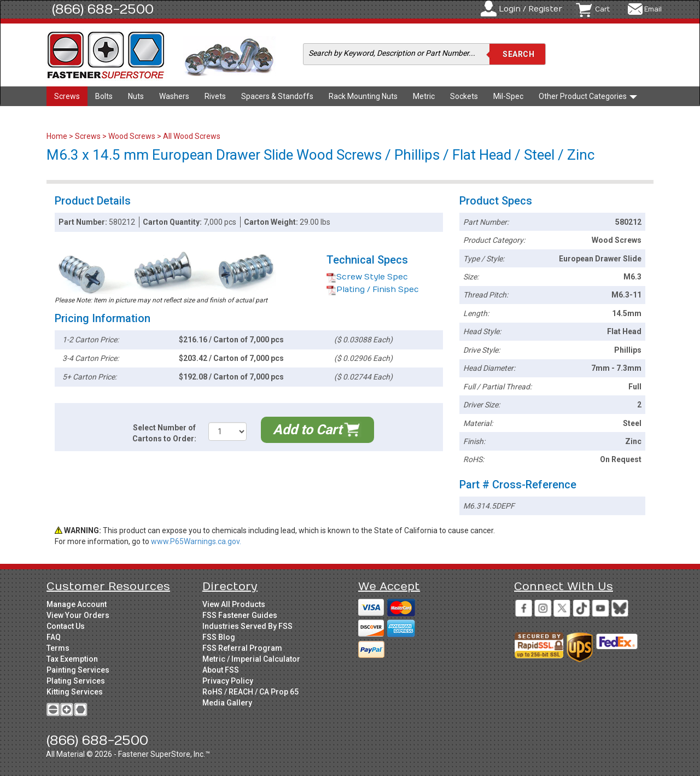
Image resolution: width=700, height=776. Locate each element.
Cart (602, 9)
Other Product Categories (588, 96)
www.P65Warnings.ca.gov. (196, 541)
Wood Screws (132, 136)
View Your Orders (78, 615)
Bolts (104, 96)
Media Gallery (227, 703)
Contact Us (66, 626)
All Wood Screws (192, 136)
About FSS (221, 670)
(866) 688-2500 (103, 9)
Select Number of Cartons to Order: (164, 433)
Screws (67, 96)
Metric (424, 96)
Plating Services (76, 681)
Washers (174, 96)
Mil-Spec (508, 96)
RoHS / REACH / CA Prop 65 (250, 692)
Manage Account (77, 604)
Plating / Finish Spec (373, 290)
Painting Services (78, 670)
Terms (58, 648)
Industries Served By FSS (247, 626)
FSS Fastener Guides (240, 615)
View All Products (234, 604)
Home (58, 136)
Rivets (215, 96)
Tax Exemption (72, 659)
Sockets (464, 96)
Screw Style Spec (367, 277)
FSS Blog (219, 637)
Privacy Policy (228, 681)
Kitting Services (75, 692)
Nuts (136, 96)
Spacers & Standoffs (277, 96)
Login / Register (530, 9)
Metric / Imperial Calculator (251, 659)
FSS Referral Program (242, 648)
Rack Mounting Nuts (363, 96)
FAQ (54, 637)
